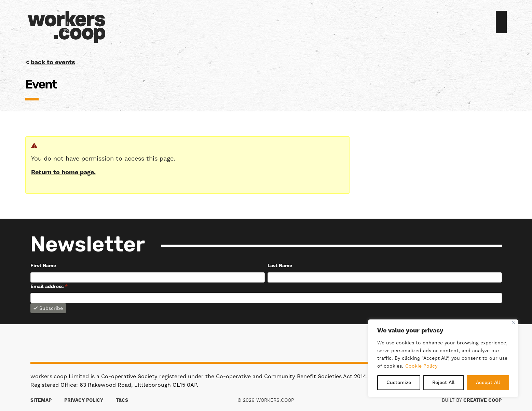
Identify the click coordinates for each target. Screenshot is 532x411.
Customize (399, 383)
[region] (443, 358)
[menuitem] (273, 23)
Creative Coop (482, 400)
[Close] (514, 323)
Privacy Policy (84, 400)
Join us (501, 22)
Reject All (443, 383)
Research (300, 23)
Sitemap (41, 400)
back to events (53, 62)
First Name (43, 266)
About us (273, 23)
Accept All (488, 383)
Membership (278, 23)
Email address (49, 287)
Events (284, 23)
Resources (295, 23)
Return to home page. (63, 172)
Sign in (493, 23)
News (289, 23)
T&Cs (122, 400)
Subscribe (48, 308)
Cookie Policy (421, 366)
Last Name (280, 266)
